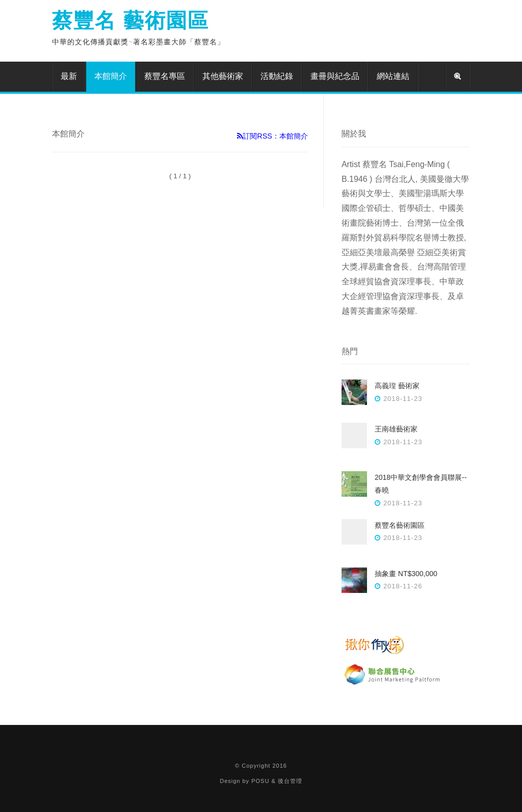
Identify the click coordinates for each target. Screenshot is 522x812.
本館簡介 (111, 76)
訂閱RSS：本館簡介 (272, 136)
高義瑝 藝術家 (397, 386)
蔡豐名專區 (165, 76)
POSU (260, 781)
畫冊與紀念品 (335, 76)
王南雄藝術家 (396, 429)
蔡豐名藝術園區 (400, 525)
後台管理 (290, 781)
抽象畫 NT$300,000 (406, 574)
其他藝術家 (223, 76)
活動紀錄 (277, 76)
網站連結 (393, 76)
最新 (69, 76)
